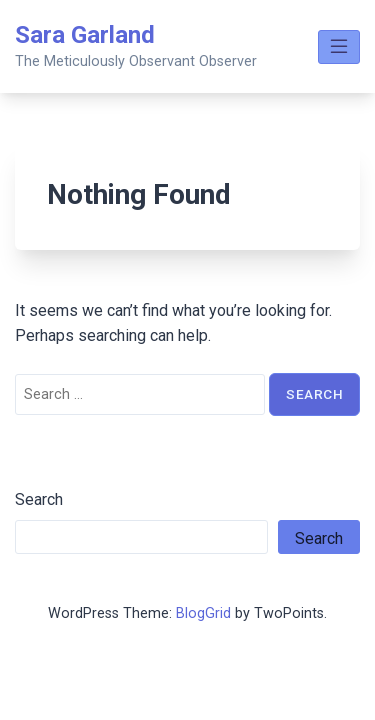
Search (39, 499)
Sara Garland (85, 35)
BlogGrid (203, 613)
